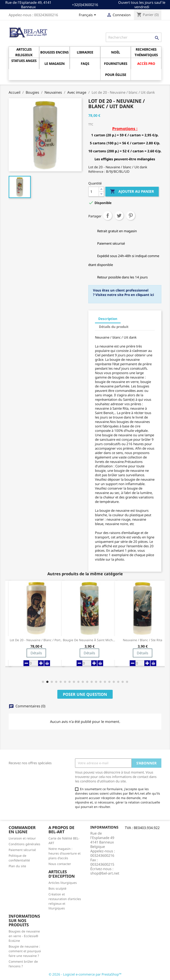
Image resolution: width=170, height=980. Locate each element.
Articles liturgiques (63, 883)
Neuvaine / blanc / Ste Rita (143, 640)
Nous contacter (60, 864)
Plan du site (17, 866)
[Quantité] (94, 192)
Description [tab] (108, 319)
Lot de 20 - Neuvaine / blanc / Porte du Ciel (36, 640)
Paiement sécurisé (22, 850)
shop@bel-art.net (105, 873)
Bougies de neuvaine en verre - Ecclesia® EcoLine (24, 936)
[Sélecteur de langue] (88, 15)
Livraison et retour (22, 838)
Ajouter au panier (132, 192)
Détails (36, 653)
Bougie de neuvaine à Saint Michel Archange (89, 640)
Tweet (119, 216)
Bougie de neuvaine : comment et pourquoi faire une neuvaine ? (25, 951)
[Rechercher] (134, 37)
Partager (108, 216)
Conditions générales (24, 844)
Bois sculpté (57, 888)
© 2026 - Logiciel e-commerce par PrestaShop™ (85, 974)
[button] (43, 682)
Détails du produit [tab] (114, 327)
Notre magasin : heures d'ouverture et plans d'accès (65, 853)
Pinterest (131, 216)
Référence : (97, 172)
